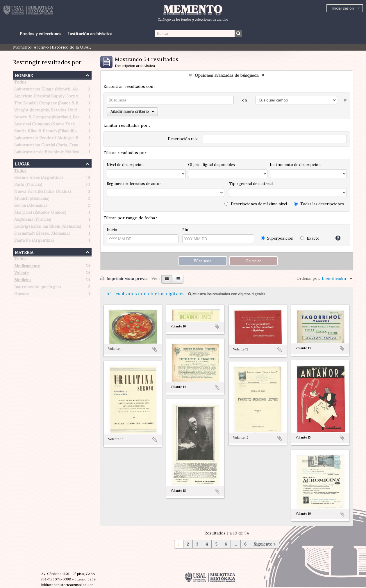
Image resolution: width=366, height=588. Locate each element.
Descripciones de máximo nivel (256, 204)
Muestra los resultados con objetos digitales (227, 294)
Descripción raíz (183, 139)
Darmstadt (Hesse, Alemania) (42, 234)
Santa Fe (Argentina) (34, 241)
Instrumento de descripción (295, 165)
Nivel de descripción (125, 165)
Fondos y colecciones (41, 34)
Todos (20, 83)
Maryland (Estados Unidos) (40, 213)
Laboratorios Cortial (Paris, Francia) (50, 146)
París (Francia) (28, 186)
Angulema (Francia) (33, 220)
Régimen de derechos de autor (134, 184)
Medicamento (27, 267)
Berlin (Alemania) (31, 206)
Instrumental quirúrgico (38, 288)
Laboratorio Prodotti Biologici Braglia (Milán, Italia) (65, 139)
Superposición (277, 238)
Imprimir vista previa (124, 279)
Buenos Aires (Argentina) (39, 179)
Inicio (112, 230)
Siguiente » (265, 544)
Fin (185, 230)
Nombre (24, 75)
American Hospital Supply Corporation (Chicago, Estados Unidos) (78, 97)
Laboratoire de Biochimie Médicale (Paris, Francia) (63, 153)
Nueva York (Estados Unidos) (43, 193)
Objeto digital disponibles (211, 165)
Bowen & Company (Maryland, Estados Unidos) (59, 118)
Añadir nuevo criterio (132, 112)
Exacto (310, 238)
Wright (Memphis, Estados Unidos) (49, 111)
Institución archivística (90, 34)
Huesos (22, 295)
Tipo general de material (251, 184)
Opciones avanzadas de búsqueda (227, 75)
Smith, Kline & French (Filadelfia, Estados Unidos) (62, 132)
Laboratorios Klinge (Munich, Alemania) (53, 90)
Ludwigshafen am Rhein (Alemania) (48, 227)
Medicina (23, 281)
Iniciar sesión (343, 8)
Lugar (22, 163)
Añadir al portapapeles (155, 349)
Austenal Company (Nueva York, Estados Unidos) (61, 125)
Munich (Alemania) (32, 199)
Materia (24, 252)
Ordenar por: (308, 278)
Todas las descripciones (319, 204)
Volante (22, 274)
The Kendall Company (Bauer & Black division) (59, 104)
